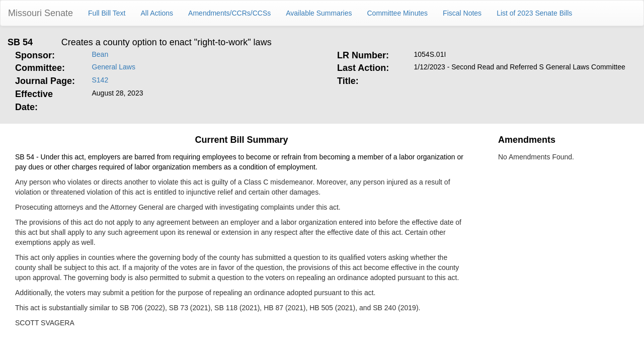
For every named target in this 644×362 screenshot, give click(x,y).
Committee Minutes (398, 13)
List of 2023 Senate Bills (534, 13)
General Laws (114, 67)
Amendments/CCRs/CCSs (229, 13)
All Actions (157, 13)
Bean (100, 54)
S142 (100, 80)
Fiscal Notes (462, 13)
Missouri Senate (41, 13)
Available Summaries (319, 13)
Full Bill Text (107, 13)
